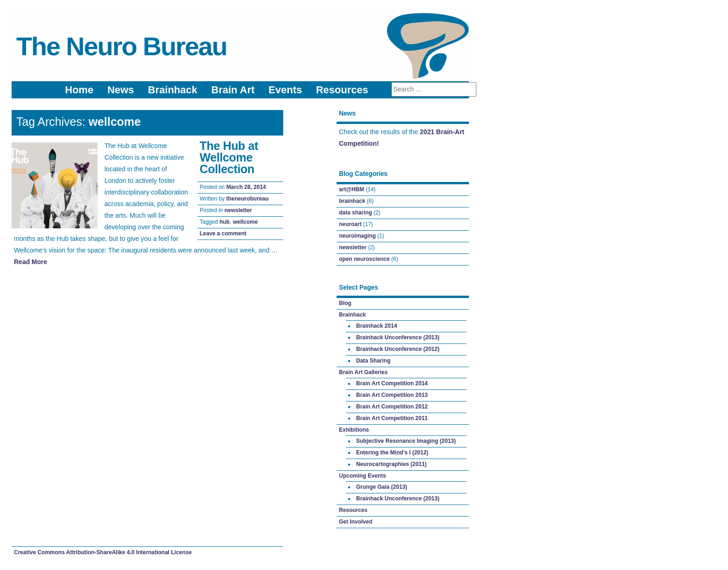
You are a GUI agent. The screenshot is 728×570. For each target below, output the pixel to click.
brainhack (352, 201)
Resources (342, 90)
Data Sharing (373, 361)
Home (79, 90)
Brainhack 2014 (377, 326)
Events (285, 90)
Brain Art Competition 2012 (392, 407)
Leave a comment (223, 233)
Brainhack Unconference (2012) (398, 349)
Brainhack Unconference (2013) (398, 337)
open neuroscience (364, 259)
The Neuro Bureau (121, 46)
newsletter (238, 210)
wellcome (245, 222)
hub (225, 222)
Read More (31, 262)
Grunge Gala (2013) (382, 487)
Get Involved (356, 522)
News (120, 90)
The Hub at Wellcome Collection (229, 157)
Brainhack (173, 90)
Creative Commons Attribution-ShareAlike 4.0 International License (103, 552)
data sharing (355, 213)
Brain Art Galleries (363, 372)
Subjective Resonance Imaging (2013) (406, 441)
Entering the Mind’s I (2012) (392, 453)
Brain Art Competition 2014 (392, 383)
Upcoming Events (362, 476)
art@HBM (351, 189)
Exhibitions (354, 430)
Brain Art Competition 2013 (392, 395)
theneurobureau (247, 199)
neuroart (350, 224)
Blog (345, 303)
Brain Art (233, 90)
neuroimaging (357, 236)
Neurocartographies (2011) (391, 464)
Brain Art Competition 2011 (392, 418)
